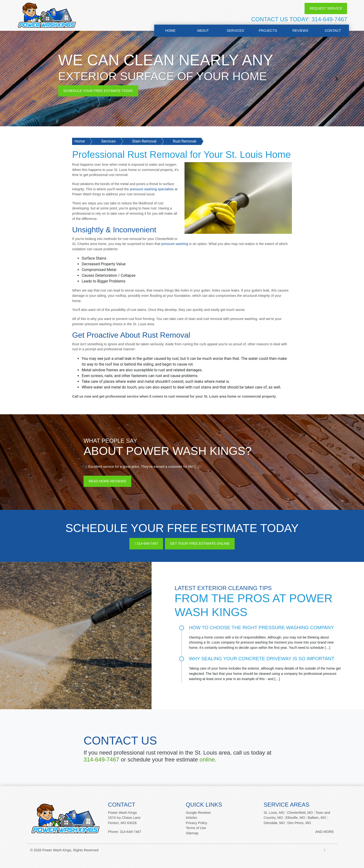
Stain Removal (144, 141)
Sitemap (192, 833)
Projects (268, 31)
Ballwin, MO (317, 818)
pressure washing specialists (152, 189)
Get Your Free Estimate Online (200, 543)
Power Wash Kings (57, 850)
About (203, 31)
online (207, 759)
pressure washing (175, 244)
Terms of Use (196, 828)
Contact (333, 31)
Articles (192, 818)
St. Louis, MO (274, 813)
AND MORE (325, 832)
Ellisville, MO (295, 818)
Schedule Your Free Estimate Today (98, 91)
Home (170, 31)
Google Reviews (198, 813)
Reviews (300, 31)
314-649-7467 (329, 19)
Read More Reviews (107, 481)
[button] (27, 79)
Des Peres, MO (299, 823)
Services (235, 31)
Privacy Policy (197, 823)
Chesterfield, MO (300, 813)
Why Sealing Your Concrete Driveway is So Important (261, 659)
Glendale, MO (274, 823)
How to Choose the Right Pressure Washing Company (261, 628)
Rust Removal (185, 141)
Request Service (326, 8)
